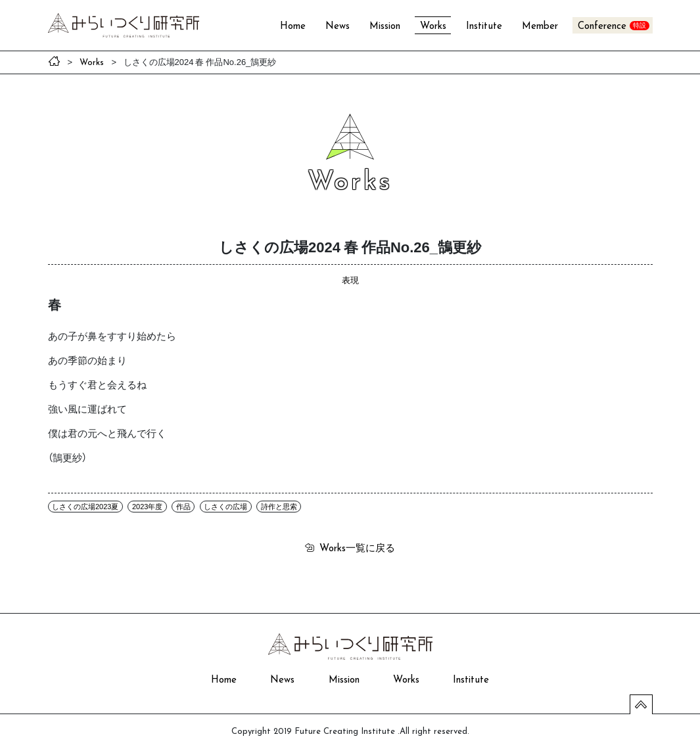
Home (293, 27)
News (338, 27)
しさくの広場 (225, 507)
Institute (484, 27)
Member (540, 27)
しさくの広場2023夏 (85, 507)
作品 (183, 507)
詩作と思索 (279, 507)
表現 (350, 280)
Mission (385, 27)
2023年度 (147, 507)
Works (433, 27)
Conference (602, 27)
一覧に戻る (357, 547)
